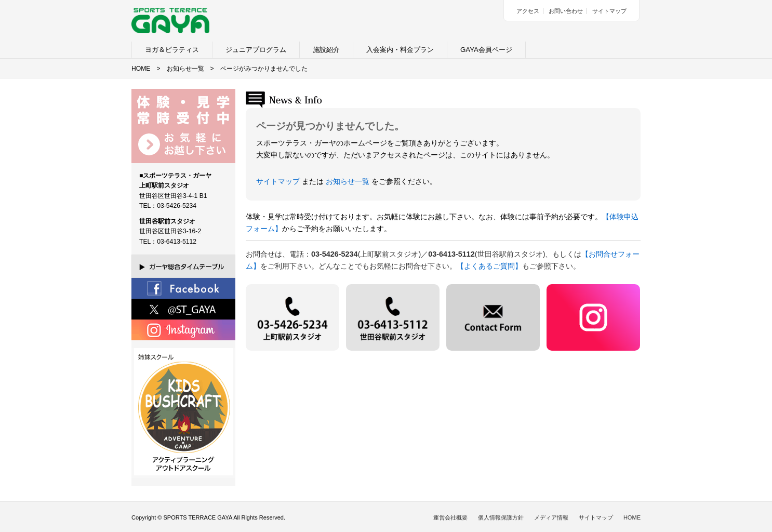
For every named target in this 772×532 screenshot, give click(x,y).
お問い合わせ (566, 11)
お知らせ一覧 (185, 69)
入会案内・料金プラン (400, 50)
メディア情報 (551, 517)
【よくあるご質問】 (489, 266)
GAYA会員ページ (486, 50)
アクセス (528, 11)
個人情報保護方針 (501, 517)
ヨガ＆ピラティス (172, 50)
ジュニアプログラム (256, 50)
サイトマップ (609, 11)
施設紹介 (326, 50)
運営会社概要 (450, 517)
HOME (141, 69)
